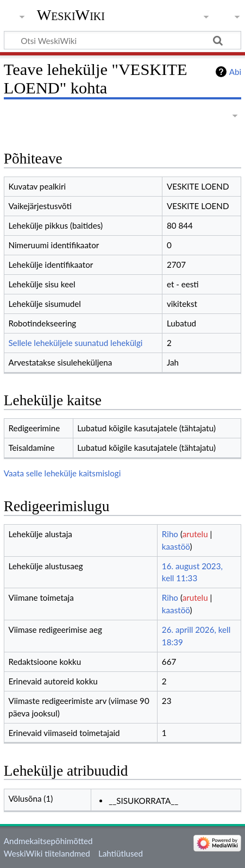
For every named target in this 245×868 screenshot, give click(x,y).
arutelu (195, 534)
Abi (235, 72)
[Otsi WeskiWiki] (122, 40)
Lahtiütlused (121, 853)
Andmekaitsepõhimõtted (48, 841)
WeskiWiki (71, 15)
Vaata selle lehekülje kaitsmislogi (62, 473)
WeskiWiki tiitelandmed (47, 853)
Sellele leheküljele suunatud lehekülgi (75, 343)
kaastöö (176, 546)
